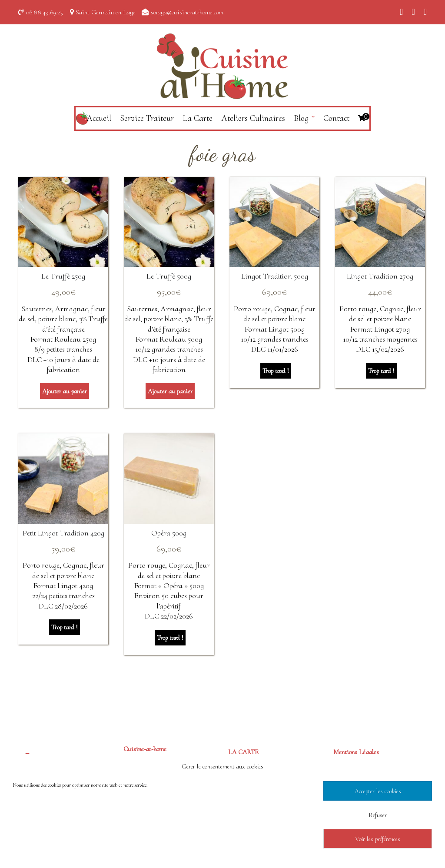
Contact (336, 118)
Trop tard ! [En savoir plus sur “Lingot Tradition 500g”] (276, 371)
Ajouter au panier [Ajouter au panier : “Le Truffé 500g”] (170, 391)
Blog (301, 118)
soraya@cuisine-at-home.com (187, 12)
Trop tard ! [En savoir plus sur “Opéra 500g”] (170, 638)
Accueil (99, 118)
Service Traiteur (147, 118)
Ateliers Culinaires (253, 118)
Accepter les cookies (378, 791)
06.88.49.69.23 (45, 12)
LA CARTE (243, 752)
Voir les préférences (378, 839)
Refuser (378, 815)
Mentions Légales (356, 752)
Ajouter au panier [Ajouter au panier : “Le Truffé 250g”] (65, 391)
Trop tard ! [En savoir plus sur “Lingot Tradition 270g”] (381, 371)
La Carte (198, 118)
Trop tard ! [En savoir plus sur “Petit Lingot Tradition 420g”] (65, 627)
